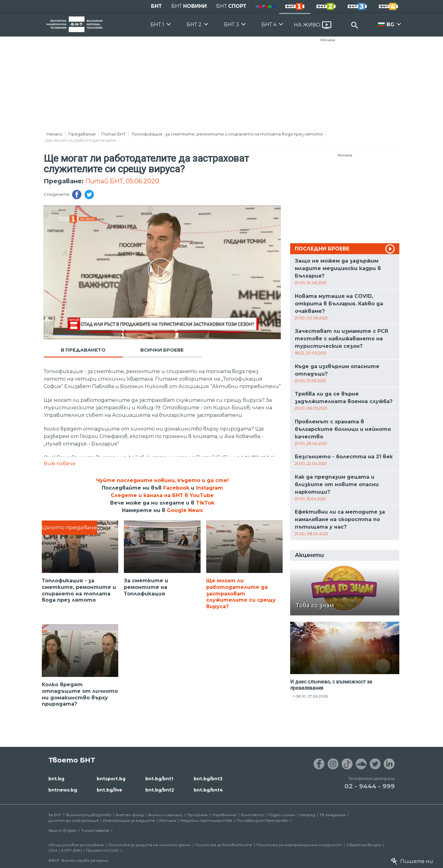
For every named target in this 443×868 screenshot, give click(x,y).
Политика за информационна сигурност (299, 845)
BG (390, 25)
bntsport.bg (111, 779)
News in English (63, 830)
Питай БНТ (114, 134)
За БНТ (55, 815)
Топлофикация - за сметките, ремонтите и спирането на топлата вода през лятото (227, 134)
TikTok (205, 503)
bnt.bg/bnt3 (208, 779)
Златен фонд (130, 815)
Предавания (82, 134)
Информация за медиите (129, 820)
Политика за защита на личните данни (149, 845)
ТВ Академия (332, 815)
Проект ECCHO (103, 850)
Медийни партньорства (206, 820)
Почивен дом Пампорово (263, 820)
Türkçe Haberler (95, 830)
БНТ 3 (231, 25)
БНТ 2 (194, 25)
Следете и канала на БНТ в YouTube (162, 495)
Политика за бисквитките (224, 845)
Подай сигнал (282, 815)
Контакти (252, 815)
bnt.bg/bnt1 (159, 779)
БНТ (156, 6)
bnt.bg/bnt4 (208, 790)
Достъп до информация (73, 820)
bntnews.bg (63, 790)
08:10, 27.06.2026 (312, 696)
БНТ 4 (269, 25)
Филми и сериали (165, 815)
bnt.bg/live (110, 790)
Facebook (176, 488)
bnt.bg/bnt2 (160, 790)
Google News (185, 510)
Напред (307, 815)
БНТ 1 (157, 25)
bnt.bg (56, 779)
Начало (54, 134)
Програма (197, 815)
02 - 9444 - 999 (370, 786)
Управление (224, 815)
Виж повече (60, 464)
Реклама (328, 40)
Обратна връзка (364, 845)
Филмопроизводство (89, 815)
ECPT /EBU (72, 850)
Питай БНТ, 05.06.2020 (122, 181)
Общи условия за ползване (76, 845)
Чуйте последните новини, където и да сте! (162, 480)
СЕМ (53, 850)
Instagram (209, 488)
